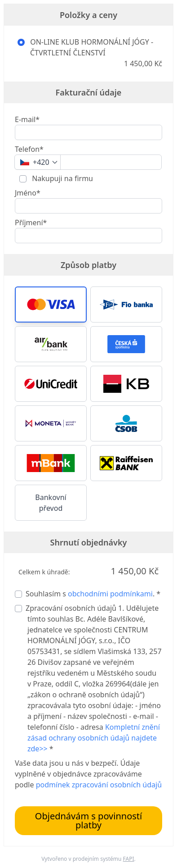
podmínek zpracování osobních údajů (99, 785)
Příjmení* (31, 223)
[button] (51, 304)
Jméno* (28, 193)
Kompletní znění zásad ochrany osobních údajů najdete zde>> (94, 738)
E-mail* (27, 119)
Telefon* (29, 149)
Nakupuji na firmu (62, 178)
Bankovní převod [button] (51, 503)
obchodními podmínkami (110, 594)
